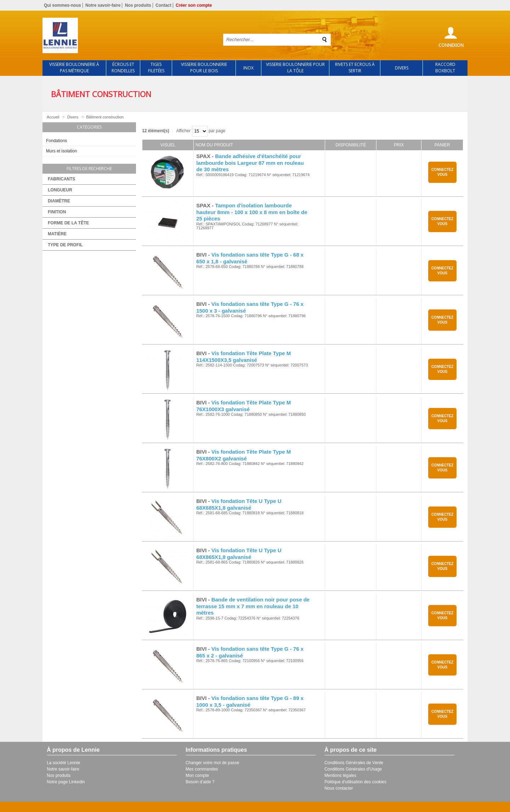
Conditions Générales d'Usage (353, 769)
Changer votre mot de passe (212, 763)
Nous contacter (339, 788)
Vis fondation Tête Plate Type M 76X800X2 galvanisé (243, 455)
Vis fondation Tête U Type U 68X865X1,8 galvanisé (239, 554)
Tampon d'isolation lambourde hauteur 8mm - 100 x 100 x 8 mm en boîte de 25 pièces (252, 212)
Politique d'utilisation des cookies (355, 782)
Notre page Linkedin (66, 782)
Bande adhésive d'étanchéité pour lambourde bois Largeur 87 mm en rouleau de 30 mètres (250, 163)
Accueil (53, 117)
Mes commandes (202, 769)
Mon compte (197, 775)
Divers (73, 117)
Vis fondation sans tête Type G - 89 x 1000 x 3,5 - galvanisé (250, 701)
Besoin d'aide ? (200, 782)
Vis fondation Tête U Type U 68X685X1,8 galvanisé (239, 504)
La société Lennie (63, 763)
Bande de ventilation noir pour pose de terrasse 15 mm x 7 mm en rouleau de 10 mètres (253, 606)
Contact (163, 5)
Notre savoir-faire (103, 5)
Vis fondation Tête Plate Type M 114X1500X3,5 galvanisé (243, 357)
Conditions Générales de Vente (354, 763)
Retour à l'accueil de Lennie (127, 35)
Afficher (183, 131)
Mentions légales (340, 775)
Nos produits (138, 5)
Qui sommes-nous (63, 5)
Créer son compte (194, 5)
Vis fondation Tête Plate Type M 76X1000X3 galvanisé (243, 406)
